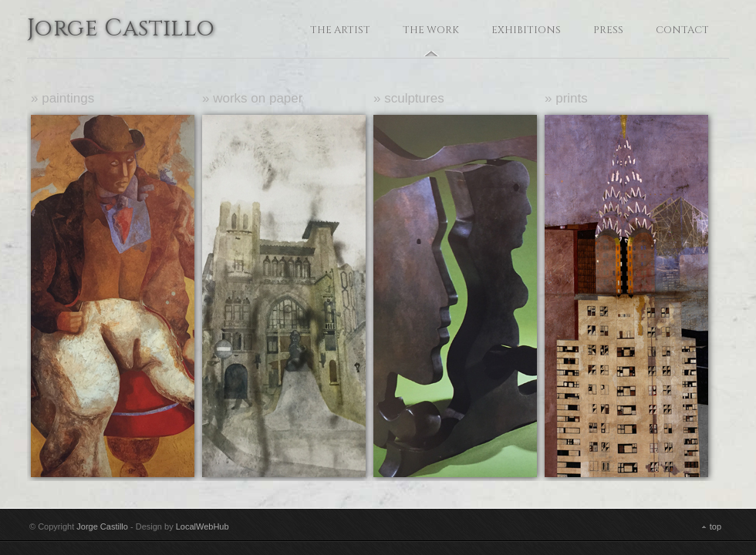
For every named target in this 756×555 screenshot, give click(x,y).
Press (608, 30)
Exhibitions (526, 30)
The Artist (340, 30)
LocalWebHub (202, 526)
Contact (682, 30)
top (715, 526)
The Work (431, 30)
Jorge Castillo (121, 30)
